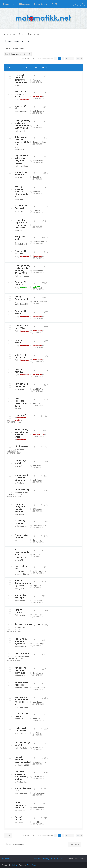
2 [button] (63, 58)
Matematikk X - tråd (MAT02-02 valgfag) (22, 477)
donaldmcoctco (21, 149)
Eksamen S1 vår (21, 107)
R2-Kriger (21, 514)
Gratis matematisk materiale (20, 805)
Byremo (20, 199)
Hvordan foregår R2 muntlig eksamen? (20, 508)
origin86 (20, 466)
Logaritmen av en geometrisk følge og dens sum (22, 701)
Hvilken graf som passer (20, 729)
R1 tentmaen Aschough (21, 207)
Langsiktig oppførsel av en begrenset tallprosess (21, 224)
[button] (56, 58)
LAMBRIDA (21, 389)
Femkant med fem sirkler (21, 385)
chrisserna (21, 601)
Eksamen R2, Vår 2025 (21, 283)
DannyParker (22, 811)
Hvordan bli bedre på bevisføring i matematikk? (21, 79)
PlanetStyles (32, 865)
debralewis (21, 676)
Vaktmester (24, 99)
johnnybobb (24, 276)
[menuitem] (24, 4)
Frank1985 (24, 166)
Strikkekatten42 (21, 244)
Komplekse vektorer (20, 238)
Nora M (20, 560)
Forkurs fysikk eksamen (21, 536)
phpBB (14, 865)
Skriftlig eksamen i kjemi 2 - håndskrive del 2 (22, 191)
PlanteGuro (24, 748)
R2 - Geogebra (22, 446)
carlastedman (23, 688)
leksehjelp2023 (23, 765)
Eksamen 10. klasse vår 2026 (21, 94)
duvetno (20, 541)
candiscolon (22, 647)
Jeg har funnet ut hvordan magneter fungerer (22, 159)
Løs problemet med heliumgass (22, 569)
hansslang (24, 707)
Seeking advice (22, 653)
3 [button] (66, 58)
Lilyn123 (23, 733)
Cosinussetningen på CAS (23, 744)
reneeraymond (23, 656)
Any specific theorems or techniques (21, 670)
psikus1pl (23, 615)
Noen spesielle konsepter (22, 684)
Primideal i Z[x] (22, 490)
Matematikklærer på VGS (23, 789)
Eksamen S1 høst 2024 (21, 371)
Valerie (20, 85)
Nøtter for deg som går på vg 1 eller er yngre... (22, 433)
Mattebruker (22, 111)
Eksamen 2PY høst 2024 (21, 327)
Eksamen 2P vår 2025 (21, 252)
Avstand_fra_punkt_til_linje (28, 624)
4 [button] (69, 58)
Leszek (22, 131)
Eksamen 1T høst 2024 (21, 341)
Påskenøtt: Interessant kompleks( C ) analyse (21, 775)
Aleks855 (23, 288)
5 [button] (73, 58)
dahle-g (20, 719)
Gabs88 (20, 409)
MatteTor (21, 483)
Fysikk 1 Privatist (19, 818)
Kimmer (20, 211)
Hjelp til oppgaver (19, 611)
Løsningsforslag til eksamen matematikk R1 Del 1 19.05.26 (22, 124)
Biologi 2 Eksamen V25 (21, 298)
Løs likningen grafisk (21, 462)
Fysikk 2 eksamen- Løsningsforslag (22, 759)
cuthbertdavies (23, 574)
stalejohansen (23, 793)
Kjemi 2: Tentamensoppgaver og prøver (25, 583)
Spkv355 (20, 449)
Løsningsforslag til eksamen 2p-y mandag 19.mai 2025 (22, 269)
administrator (23, 418)
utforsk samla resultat (21, 715)
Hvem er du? (21, 415)
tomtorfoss (22, 627)
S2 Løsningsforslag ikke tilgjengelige (22, 553)
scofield (20, 823)
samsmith (21, 230)
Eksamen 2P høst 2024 (21, 312)
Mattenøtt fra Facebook (21, 173)
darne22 (20, 177)
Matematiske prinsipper (21, 596)
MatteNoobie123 (21, 304)
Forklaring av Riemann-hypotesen (21, 641)
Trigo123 (21, 589)
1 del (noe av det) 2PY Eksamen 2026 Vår (22, 141)
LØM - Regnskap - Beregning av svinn (21, 402)
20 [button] (78, 58)
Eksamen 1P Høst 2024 (21, 356)
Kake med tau (22, 492)
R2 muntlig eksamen (20, 522)
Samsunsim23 (23, 526)
